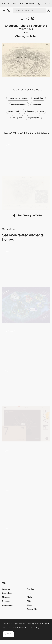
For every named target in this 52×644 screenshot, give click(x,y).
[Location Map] (26, 424)
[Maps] (26, 542)
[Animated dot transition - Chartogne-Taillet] (26, 156)
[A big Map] (26, 305)
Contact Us (32, 609)
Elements (6, 597)
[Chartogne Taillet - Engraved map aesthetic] (26, 193)
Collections (7, 593)
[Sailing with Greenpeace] (26, 384)
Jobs (29, 593)
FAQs (29, 601)
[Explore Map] (26, 265)
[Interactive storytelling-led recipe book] (26, 464)
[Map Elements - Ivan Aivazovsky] (26, 503)
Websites (6, 589)
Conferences (8, 605)
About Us (31, 605)
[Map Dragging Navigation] (26, 345)
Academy (31, 589)
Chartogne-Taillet (26, 36)
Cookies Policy (33, 628)
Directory (6, 601)
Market (30, 597)
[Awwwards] (9, 11)
